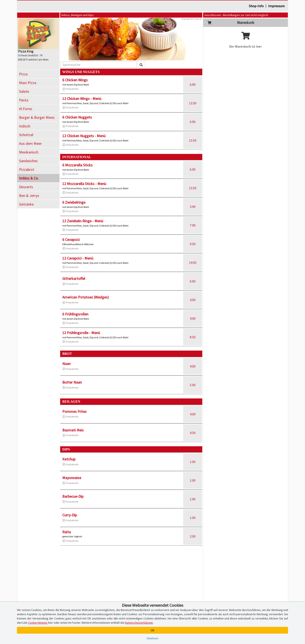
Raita (67, 532)
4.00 (193, 300)
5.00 (193, 385)
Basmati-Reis (73, 430)
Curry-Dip (70, 515)
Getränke (26, 204)
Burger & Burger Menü (37, 117)
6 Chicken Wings (75, 80)
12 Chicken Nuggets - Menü (84, 136)
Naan (66, 364)
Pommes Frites (74, 411)
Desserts (26, 187)
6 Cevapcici (71, 240)
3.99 (193, 207)
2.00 (193, 536)
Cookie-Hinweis (38, 623)
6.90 (193, 84)
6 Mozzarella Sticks (77, 165)
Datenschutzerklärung (139, 623)
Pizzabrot (27, 169)
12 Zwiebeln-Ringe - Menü (83, 221)
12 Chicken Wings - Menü (82, 99)
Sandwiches (28, 161)
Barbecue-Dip (73, 496)
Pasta (24, 100)
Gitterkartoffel (74, 278)
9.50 (193, 244)
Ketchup (69, 459)
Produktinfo (70, 89)
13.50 (193, 103)
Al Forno (26, 109)
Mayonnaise (72, 478)
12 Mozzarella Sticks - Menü (84, 184)
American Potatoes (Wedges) (86, 297)
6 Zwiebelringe (74, 202)
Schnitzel (26, 135)
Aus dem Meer (30, 143)
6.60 (193, 281)
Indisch (25, 126)
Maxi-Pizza (28, 83)
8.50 (193, 337)
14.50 (193, 263)
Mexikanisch (29, 152)
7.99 (193, 225)
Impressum (276, 6)
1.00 (193, 462)
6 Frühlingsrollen (75, 314)
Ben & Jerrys (29, 196)
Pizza (23, 74)
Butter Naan (72, 382)
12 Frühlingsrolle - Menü (81, 333)
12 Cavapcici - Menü (78, 258)
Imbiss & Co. (29, 178)
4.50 (193, 433)
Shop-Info (256, 6)
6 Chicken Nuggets (77, 117)
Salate (24, 91)
